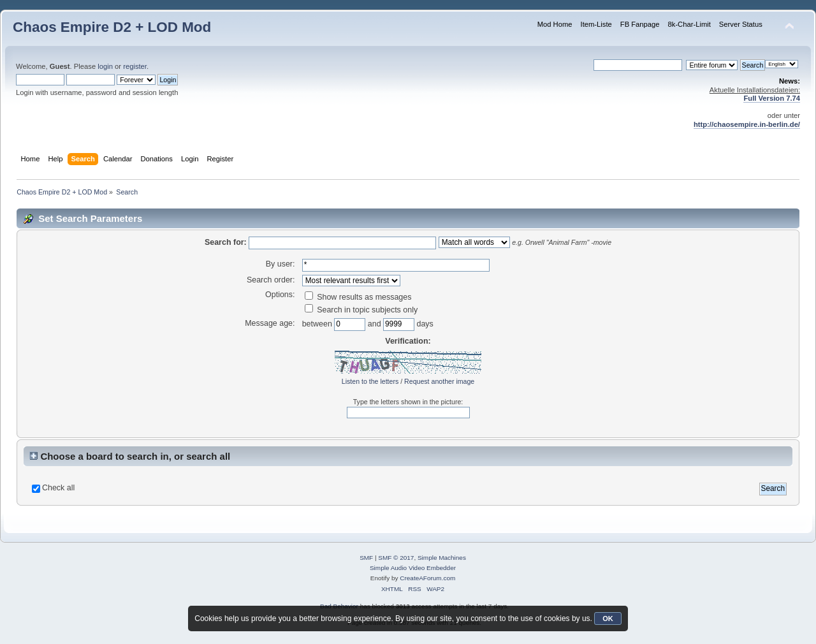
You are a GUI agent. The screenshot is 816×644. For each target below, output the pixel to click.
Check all (58, 488)
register (135, 66)
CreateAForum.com (427, 578)
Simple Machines (442, 558)
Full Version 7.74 (772, 98)
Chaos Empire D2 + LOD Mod (112, 27)
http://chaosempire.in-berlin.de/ (747, 124)
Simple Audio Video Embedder (413, 568)
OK (608, 618)
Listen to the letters (370, 381)
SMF (366, 558)
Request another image (439, 381)
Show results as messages (358, 297)
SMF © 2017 (396, 558)
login (105, 66)
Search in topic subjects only (361, 310)
